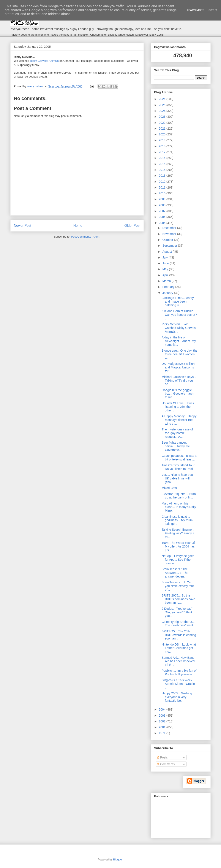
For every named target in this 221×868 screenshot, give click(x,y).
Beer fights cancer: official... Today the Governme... (176, 446)
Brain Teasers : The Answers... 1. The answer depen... (175, 573)
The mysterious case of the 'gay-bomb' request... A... (177, 433)
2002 (163, 721)
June (166, 263)
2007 (163, 211)
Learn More (196, 10)
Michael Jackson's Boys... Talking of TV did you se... (179, 381)
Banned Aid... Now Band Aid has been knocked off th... (178, 661)
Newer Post (23, 226)
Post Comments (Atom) (86, 237)
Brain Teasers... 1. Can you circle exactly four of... (178, 586)
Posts (162, 757)
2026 (163, 99)
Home (78, 226)
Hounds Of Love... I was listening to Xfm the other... (178, 407)
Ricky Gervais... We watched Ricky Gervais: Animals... (179, 328)
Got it (213, 10)
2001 (163, 727)
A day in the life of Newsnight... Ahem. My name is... (179, 341)
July (165, 257)
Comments (166, 764)
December (170, 228)
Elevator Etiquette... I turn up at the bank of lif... (179, 496)
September (170, 246)
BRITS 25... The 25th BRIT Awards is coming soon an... (179, 635)
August (167, 252)
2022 (163, 123)
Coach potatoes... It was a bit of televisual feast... (179, 458)
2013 (163, 176)
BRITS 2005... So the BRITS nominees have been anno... (178, 599)
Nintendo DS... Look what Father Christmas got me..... (179, 648)
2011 (163, 187)
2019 (163, 140)
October (168, 240)
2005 (163, 223)
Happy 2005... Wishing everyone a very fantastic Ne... (177, 697)
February (169, 287)
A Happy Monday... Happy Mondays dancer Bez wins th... (179, 420)
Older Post (132, 226)
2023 (163, 117)
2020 (163, 134)
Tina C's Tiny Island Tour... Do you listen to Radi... (179, 467)
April (166, 275)
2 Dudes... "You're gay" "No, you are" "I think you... (177, 612)
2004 (163, 709)
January (168, 293)
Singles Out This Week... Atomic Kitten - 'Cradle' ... (179, 684)
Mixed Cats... (170, 488)
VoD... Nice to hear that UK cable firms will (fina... (177, 478)
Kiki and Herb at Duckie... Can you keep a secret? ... (179, 315)
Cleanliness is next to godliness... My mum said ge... (177, 520)
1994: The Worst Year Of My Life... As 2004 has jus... (178, 546)
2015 (163, 164)
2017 (163, 152)
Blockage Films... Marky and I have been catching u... (178, 301)
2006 (163, 217)
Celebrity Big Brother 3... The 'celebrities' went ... (179, 624)
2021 (163, 129)
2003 (163, 716)
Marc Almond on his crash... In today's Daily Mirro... (179, 507)
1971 (163, 733)
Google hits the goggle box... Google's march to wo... (178, 394)
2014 (163, 170)
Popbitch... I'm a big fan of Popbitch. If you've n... (179, 672)
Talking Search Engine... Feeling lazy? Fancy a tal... (178, 533)
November (170, 234)
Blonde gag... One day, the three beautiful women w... (180, 354)
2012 (163, 182)
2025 (163, 105)
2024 (163, 111)
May (166, 269)
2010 (163, 193)
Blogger (118, 859)
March (167, 281)
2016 (163, 158)
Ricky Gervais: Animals (44, 61)
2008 (163, 205)
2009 (163, 199)
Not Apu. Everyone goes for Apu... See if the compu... (178, 560)
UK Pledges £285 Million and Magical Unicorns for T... (178, 367)
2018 (163, 146)
